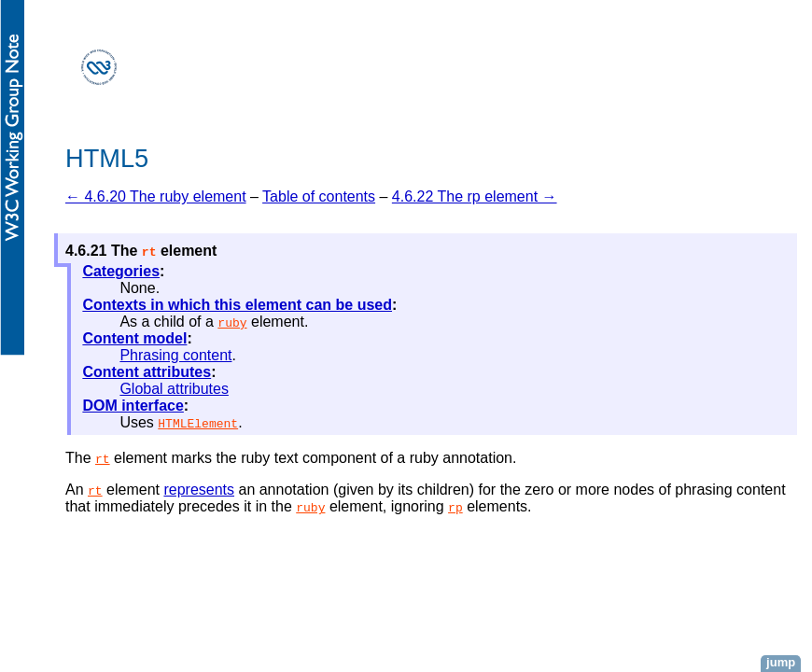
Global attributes (174, 389)
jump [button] (781, 662)
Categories (121, 271)
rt (103, 458)
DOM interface (133, 406)
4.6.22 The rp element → (475, 196)
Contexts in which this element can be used (237, 305)
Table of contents (319, 196)
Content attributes (147, 372)
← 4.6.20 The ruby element (156, 196)
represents (199, 490)
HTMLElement (198, 423)
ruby (232, 322)
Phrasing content (175, 355)
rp (455, 507)
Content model (134, 338)
